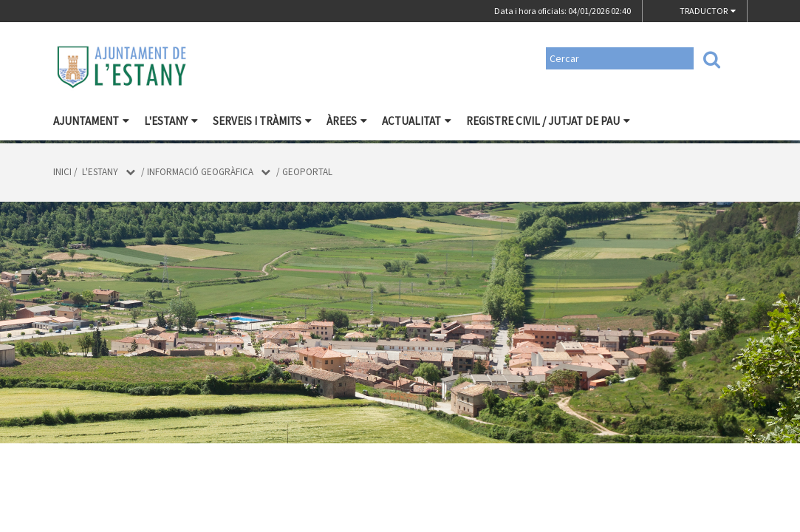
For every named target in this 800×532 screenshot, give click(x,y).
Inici (62, 172)
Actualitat (417, 121)
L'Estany (171, 121)
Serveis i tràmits (262, 121)
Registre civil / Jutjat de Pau (548, 121)
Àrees (347, 121)
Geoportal (307, 172)
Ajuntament (91, 121)
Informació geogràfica (200, 172)
